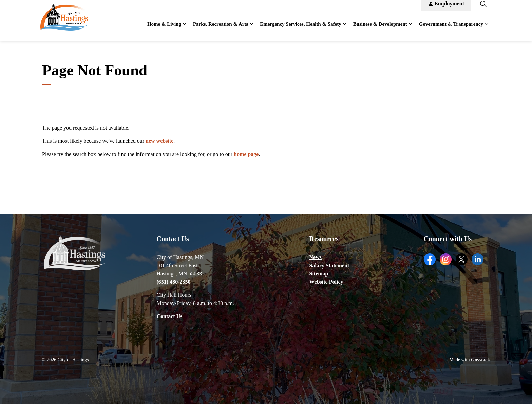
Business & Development (380, 31)
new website (159, 141)
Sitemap (319, 274)
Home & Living (164, 31)
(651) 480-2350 (174, 282)
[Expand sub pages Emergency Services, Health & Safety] (345, 31)
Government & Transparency (451, 31)
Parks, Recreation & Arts (221, 31)
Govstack (480, 360)
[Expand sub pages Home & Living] (185, 31)
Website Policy (326, 282)
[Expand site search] (483, 10)
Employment (446, 10)
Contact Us (170, 316)
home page (246, 154)
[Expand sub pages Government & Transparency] (487, 31)
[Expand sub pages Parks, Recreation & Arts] (251, 31)
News (316, 257)
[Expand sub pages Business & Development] (411, 31)
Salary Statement (329, 265)
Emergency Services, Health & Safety (301, 31)
